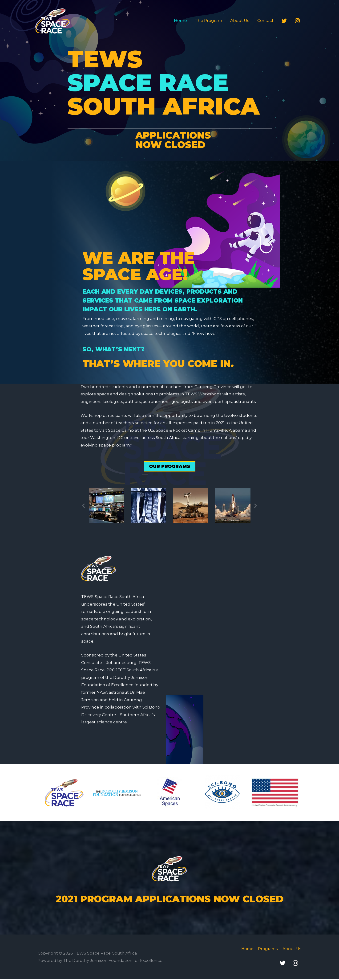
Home (180, 21)
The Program (209, 21)
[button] (169, 467)
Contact (265, 21)
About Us (240, 21)
